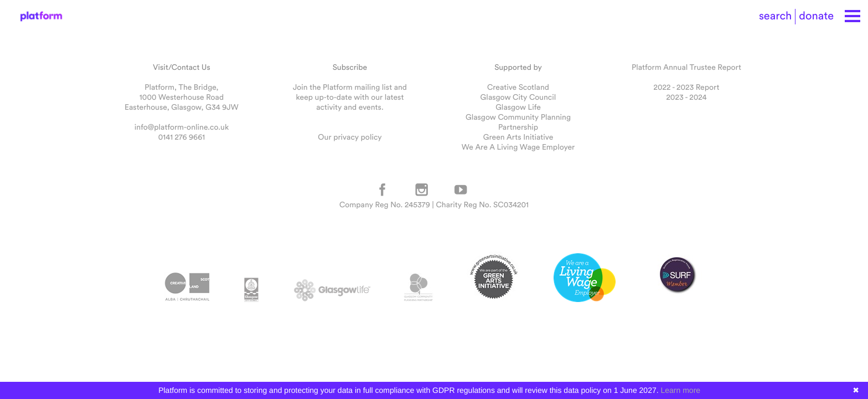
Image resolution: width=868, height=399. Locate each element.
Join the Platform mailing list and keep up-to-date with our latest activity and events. (350, 97)
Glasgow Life (518, 107)
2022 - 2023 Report (687, 87)
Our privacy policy (350, 137)
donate (816, 16)
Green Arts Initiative (518, 137)
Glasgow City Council (518, 97)
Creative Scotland (518, 87)
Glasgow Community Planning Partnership (518, 122)
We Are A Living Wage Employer (518, 147)
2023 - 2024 (686, 97)
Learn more (681, 390)
